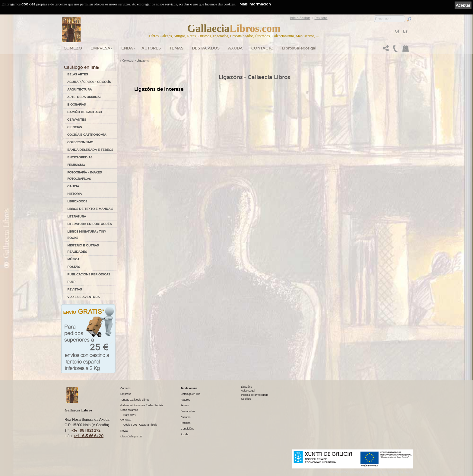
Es (405, 31)
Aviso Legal (248, 391)
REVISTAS (75, 289)
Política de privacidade (255, 395)
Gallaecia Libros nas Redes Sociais (142, 405)
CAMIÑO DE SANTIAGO (85, 112)
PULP (71, 282)
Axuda (235, 48)
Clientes (186, 417)
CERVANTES (77, 120)
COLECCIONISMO (80, 142)
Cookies (246, 399)
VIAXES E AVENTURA (83, 297)
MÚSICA (73, 259)
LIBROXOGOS (77, 201)
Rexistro (321, 18)
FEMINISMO (76, 165)
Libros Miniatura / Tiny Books (87, 235)
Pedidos (186, 423)
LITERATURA (77, 216)
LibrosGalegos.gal (299, 48)
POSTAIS (74, 267)
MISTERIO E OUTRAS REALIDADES (83, 249)
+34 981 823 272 (86, 430)
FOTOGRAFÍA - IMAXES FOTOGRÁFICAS (84, 176)
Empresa (100, 48)
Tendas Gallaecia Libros (135, 400)
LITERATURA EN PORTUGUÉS (89, 224)
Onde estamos (129, 410)
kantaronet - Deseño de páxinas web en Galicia (381, 472)
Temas (176, 48)
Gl (397, 31)
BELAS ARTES (78, 74)
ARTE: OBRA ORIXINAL (84, 97)
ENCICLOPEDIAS (80, 157)
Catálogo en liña (190, 394)
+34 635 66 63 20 (89, 436)
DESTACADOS (206, 48)
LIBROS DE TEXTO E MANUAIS (90, 209)
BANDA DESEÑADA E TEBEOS (90, 150)
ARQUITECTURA (79, 89)
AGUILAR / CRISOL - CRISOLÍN (89, 82)
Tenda (126, 48)
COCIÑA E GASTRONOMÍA (87, 135)
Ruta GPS (130, 415)
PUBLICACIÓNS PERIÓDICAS (89, 274)
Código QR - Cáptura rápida (140, 425)
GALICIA (73, 186)
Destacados (188, 411)
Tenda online (189, 388)
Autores (151, 48)
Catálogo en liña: (81, 67)
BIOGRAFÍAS (76, 105)
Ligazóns (143, 61)
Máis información (255, 4)
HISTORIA (75, 194)
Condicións (187, 429)
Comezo (73, 48)
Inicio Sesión (300, 18)
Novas (124, 431)
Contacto (262, 48)
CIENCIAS (75, 127)
